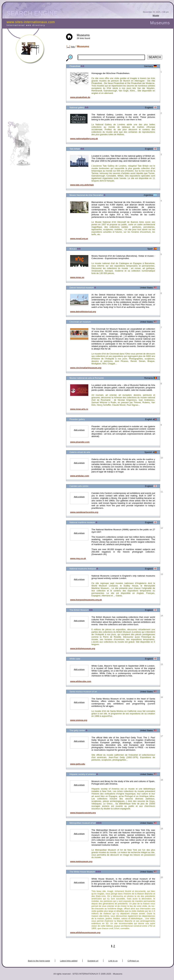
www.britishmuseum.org (83, 648)
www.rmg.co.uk (78, 558)
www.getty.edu (78, 764)
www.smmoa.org (79, 720)
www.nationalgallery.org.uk (84, 139)
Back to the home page (39, 961)
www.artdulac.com (80, 476)
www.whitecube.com (81, 681)
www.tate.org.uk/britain (82, 185)
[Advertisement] (35, 95)
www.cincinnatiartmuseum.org (86, 368)
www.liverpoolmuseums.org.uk (86, 600)
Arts (73, 47)
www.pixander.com (80, 442)
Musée (156, 15)
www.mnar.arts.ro (79, 409)
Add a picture (79, 430)
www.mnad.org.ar (79, 239)
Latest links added (69, 961)
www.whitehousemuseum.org (85, 932)
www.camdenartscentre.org (84, 512)
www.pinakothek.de (80, 97)
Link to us (113, 961)
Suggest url (93, 961)
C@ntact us (133, 961)
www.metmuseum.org (81, 861)
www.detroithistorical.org (83, 312)
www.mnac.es (77, 277)
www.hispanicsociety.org (83, 813)
